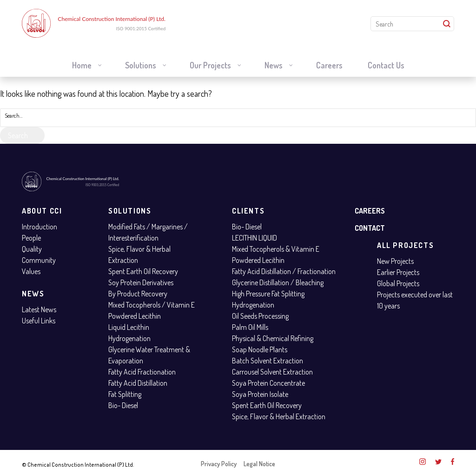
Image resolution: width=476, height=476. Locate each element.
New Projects (395, 261)
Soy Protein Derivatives (141, 282)
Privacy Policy (219, 464)
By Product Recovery (138, 294)
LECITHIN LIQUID (255, 238)
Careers (370, 211)
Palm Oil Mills (250, 327)
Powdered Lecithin (135, 316)
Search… (13, 116)
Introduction (40, 227)
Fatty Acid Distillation (138, 383)
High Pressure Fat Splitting (268, 294)
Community (39, 260)
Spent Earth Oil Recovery (143, 271)
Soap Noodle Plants (260, 349)
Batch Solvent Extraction (268, 361)
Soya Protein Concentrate (268, 383)
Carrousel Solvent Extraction (272, 372)
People (31, 238)
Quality (32, 249)
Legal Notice (259, 464)
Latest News (39, 309)
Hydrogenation (129, 338)
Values (31, 271)
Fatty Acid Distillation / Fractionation (284, 271)
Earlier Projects (398, 272)
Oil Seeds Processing (260, 316)
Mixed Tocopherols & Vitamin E (276, 249)
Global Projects (398, 283)
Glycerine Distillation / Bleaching (278, 282)
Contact (370, 228)
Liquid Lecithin (129, 327)
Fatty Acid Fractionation (142, 372)
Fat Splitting (125, 394)
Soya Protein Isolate (260, 394)
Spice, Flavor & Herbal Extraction (279, 416)
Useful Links (39, 321)
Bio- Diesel (123, 405)
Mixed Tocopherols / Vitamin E (152, 305)
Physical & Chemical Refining (273, 338)
